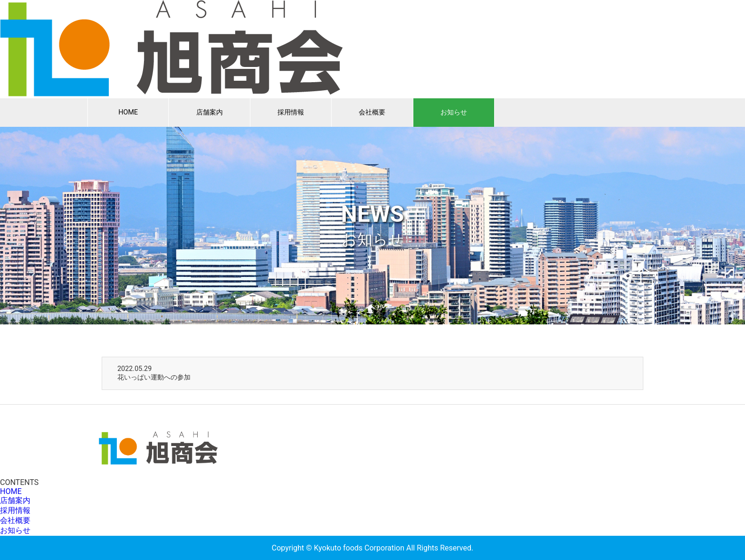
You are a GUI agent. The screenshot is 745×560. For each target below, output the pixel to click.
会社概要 (372, 112)
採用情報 (291, 112)
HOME (128, 112)
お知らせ (454, 112)
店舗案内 (210, 112)
